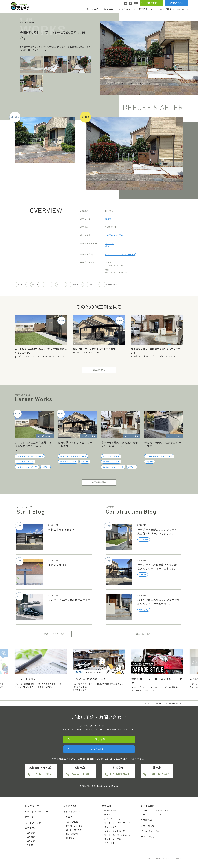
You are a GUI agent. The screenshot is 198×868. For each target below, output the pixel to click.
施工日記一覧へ (144, 634)
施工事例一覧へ (99, 482)
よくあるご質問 (163, 9)
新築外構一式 (111, 811)
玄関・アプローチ (102, 352)
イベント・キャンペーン (38, 811)
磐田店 (30, 845)
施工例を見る (99, 370)
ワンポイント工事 (44, 356)
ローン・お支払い (74, 830)
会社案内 (182, 9)
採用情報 (70, 838)
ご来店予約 (151, 3)
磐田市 (150, 462)
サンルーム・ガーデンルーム (118, 835)
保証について (72, 834)
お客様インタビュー (75, 826)
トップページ (32, 806)
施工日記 (29, 817)
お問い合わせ (177, 3)
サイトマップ (148, 837)
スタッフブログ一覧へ (54, 634)
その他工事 (22, 284)
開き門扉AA (110, 284)
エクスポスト (94, 284)
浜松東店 (31, 837)
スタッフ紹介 (72, 822)
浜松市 (108, 219)
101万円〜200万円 (114, 235)
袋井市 (85, 462)
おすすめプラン (127, 9)
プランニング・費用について (156, 811)
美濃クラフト (111, 246)
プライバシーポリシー (152, 831)
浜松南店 (31, 841)
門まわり (109, 815)
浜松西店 (31, 833)
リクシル (109, 243)
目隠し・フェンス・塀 (167, 356)
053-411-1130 (80, 774)
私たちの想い (94, 9)
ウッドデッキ (111, 827)
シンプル (48, 284)
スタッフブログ (33, 823)
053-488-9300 (120, 774)
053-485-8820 (43, 774)
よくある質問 (148, 806)
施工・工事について (152, 815)
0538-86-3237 (158, 774)
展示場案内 (144, 9)
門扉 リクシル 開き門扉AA (120, 254)
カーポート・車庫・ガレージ (27, 356)
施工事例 (109, 9)
